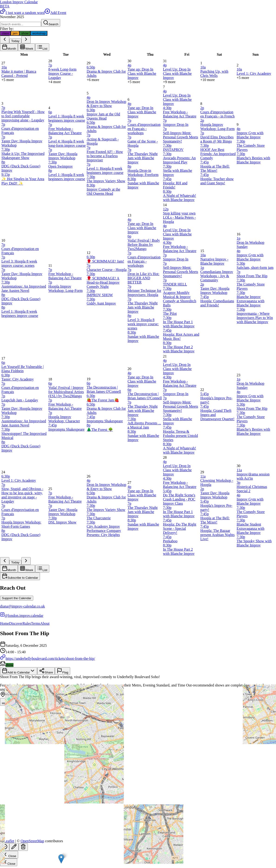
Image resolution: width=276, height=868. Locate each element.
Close (9, 855)
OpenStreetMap (32, 841)
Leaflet (7, 841)
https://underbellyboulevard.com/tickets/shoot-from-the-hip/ (48, 658)
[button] (61, 859)
